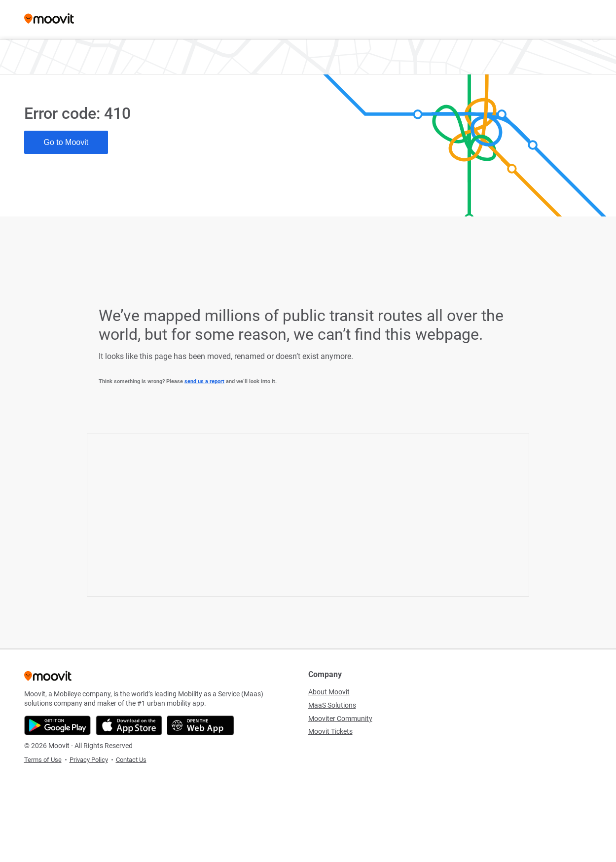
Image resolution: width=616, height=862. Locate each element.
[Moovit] (49, 19)
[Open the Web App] (200, 725)
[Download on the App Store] (129, 725)
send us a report (204, 381)
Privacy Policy (89, 760)
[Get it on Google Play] (57, 725)
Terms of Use (43, 760)
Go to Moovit (66, 142)
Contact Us (131, 760)
